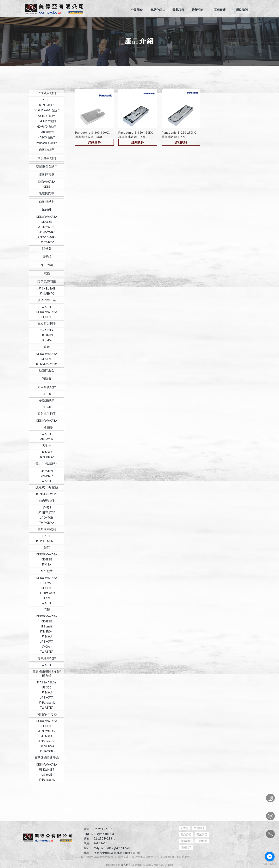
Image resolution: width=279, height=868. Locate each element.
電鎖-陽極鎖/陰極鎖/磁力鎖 (47, 674)
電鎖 (47, 273)
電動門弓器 (47, 175)
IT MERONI (47, 632)
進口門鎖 (47, 265)
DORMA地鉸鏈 (104, 857)
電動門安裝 (152, 857)
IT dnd (47, 598)
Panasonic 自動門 (47, 143)
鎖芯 (47, 548)
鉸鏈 (47, 347)
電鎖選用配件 (47, 658)
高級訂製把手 (47, 324)
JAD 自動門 (47, 132)
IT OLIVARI (47, 583)
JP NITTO (47, 536)
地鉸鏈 (47, 210)
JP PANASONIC (47, 237)
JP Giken (47, 647)
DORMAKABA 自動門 (47, 110)
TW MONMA (47, 242)
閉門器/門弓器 (47, 714)
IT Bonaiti (47, 627)
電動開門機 (47, 193)
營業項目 (178, 10)
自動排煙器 (47, 202)
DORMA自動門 (85, 857)
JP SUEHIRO (47, 294)
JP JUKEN (47, 335)
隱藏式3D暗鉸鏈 (47, 487)
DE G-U (47, 394)
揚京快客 (126, 865)
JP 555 (47, 508)
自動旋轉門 (47, 150)
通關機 (47, 379)
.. (152, 865)
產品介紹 (158, 10)
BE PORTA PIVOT (47, 541)
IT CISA (47, 565)
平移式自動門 (47, 93)
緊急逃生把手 (47, 414)
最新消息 (199, 10)
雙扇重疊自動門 (47, 166)
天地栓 (47, 446)
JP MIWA (47, 452)
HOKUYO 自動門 (47, 127)
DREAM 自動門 (47, 121)
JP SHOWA (47, 642)
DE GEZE (47, 222)
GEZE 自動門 (47, 105)
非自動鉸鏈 (47, 501)
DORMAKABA (47, 182)
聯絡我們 (242, 10)
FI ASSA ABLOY (47, 682)
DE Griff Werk (47, 593)
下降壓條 (47, 427)
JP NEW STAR (47, 227)
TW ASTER (47, 307)
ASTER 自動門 (47, 116)
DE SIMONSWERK (47, 364)
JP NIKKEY (47, 476)
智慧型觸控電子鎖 (47, 758)
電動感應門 (183, 857)
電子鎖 (47, 257)
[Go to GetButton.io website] (270, 864)
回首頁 (185, 828)
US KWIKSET (47, 770)
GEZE (47, 187)
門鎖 (47, 610)
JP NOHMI (47, 471)
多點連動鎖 (47, 400)
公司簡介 (137, 10)
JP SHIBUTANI (47, 289)
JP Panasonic (47, 703)
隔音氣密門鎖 (47, 282)
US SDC (47, 688)
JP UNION (47, 340)
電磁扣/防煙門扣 (47, 464)
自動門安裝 (122, 857)
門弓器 (47, 248)
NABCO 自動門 (47, 138)
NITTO (47, 100)
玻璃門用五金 (47, 300)
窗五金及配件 (47, 387)
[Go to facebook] (270, 857)
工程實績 (221, 10)
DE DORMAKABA (47, 217)
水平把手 (47, 571)
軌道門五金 (47, 370)
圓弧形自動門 (47, 158)
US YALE (47, 775)
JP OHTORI (47, 518)
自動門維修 (137, 857)
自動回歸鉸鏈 (47, 529)
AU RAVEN (47, 439)
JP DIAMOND (47, 232)
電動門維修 (168, 857)
